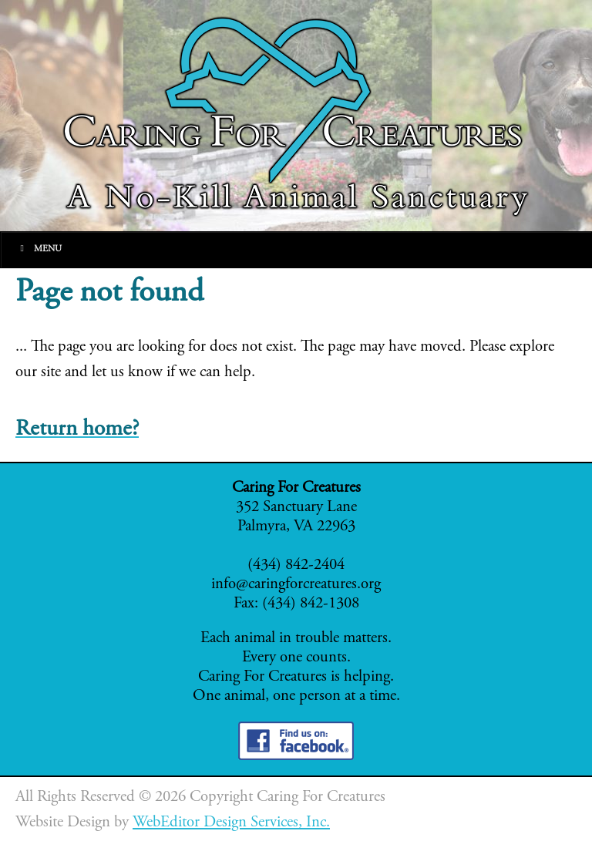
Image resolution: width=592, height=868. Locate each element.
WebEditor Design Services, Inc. (231, 823)
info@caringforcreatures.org (296, 585)
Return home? (77, 430)
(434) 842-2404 (296, 565)
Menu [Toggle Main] (39, 249)
